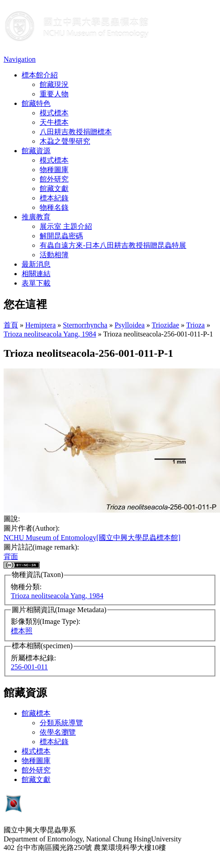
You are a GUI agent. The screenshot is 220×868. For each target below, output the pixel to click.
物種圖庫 (54, 170)
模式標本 (54, 113)
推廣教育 (36, 217)
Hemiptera (41, 325)
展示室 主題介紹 (66, 226)
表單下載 (36, 283)
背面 (11, 557)
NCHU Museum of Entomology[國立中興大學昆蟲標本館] (92, 538)
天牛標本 (54, 122)
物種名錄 (54, 207)
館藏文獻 (54, 189)
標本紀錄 (54, 198)
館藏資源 (36, 151)
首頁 (11, 325)
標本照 (22, 631)
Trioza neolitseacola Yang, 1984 (50, 334)
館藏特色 (36, 103)
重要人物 (54, 94)
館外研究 (54, 179)
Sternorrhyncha (85, 325)
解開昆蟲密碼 (61, 236)
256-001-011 (29, 667)
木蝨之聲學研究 (65, 141)
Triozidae (166, 325)
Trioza (195, 325)
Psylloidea (130, 325)
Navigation (20, 59)
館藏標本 (36, 713)
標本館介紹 (40, 75)
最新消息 (36, 264)
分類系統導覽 (61, 723)
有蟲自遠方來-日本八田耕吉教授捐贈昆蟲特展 (113, 245)
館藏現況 (54, 84)
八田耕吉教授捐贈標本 (76, 132)
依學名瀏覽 (58, 732)
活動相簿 (54, 255)
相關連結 (36, 274)
